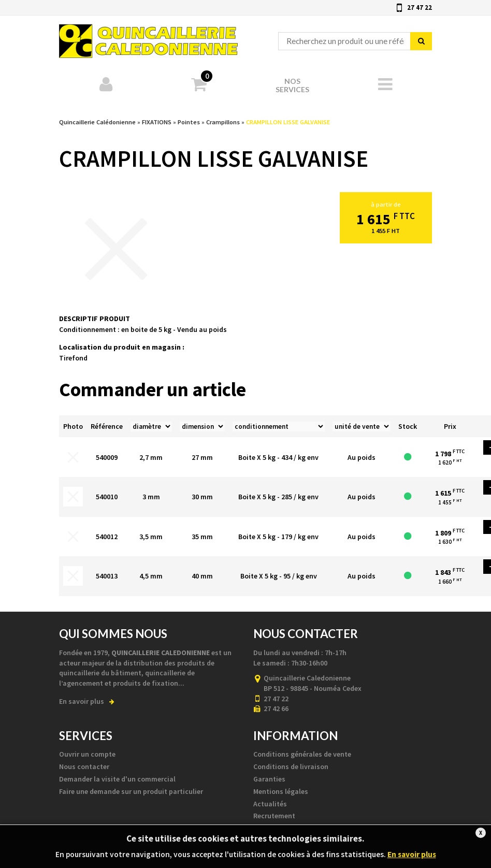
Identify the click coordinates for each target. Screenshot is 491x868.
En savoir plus (87, 701)
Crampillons (223, 122)
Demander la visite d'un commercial (117, 779)
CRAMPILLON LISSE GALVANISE (288, 122)
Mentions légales (281, 791)
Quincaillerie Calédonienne (148, 37)
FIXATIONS (157, 122)
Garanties (269, 779)
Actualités (270, 804)
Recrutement (274, 816)
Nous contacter (84, 766)
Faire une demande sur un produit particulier (131, 791)
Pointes (189, 122)
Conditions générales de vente (302, 754)
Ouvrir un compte (87, 754)
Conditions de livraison (291, 766)
